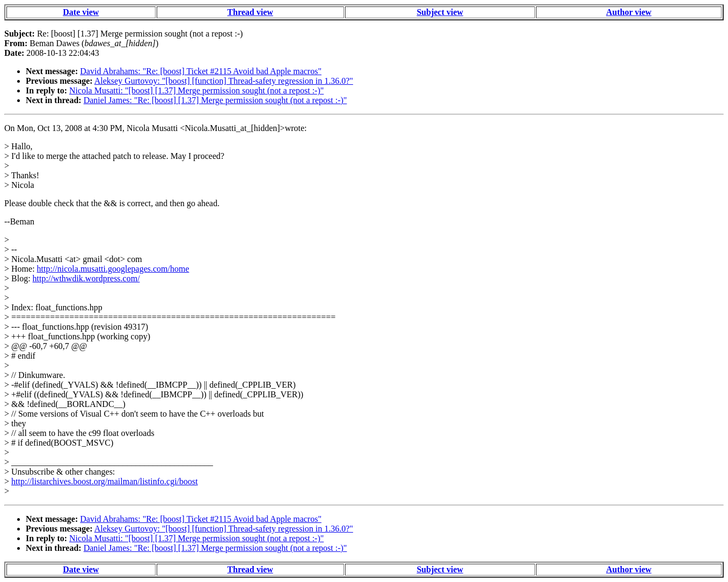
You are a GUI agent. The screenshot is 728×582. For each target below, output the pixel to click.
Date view (81, 12)
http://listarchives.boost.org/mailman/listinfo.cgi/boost (105, 481)
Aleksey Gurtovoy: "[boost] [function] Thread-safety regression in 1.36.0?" (224, 81)
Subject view (440, 12)
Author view (629, 12)
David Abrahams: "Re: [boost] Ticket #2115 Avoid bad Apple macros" (201, 71)
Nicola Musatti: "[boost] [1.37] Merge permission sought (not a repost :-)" (196, 90)
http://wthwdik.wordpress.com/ (86, 278)
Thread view (250, 12)
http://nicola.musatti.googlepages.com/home (113, 269)
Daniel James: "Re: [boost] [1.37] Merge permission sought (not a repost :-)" (215, 100)
